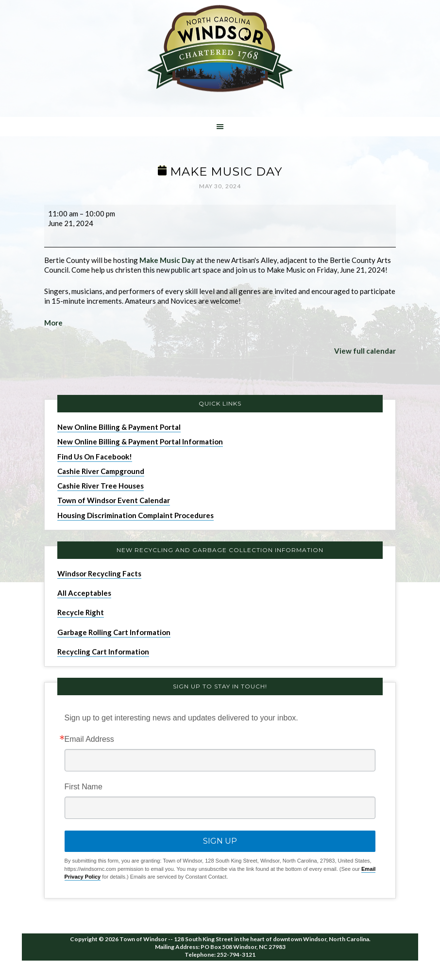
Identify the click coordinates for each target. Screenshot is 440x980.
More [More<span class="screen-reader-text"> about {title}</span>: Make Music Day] (53, 323)
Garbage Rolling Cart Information (114, 632)
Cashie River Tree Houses (101, 486)
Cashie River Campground (101, 471)
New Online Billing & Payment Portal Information (140, 441)
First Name (84, 787)
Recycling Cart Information (103, 652)
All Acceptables (84, 593)
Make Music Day (167, 260)
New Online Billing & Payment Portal (119, 427)
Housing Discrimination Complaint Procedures (135, 515)
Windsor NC (220, 50)
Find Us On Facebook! (95, 457)
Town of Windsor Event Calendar (114, 500)
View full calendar (365, 351)
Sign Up (220, 841)
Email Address (89, 739)
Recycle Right (81, 612)
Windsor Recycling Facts (99, 573)
